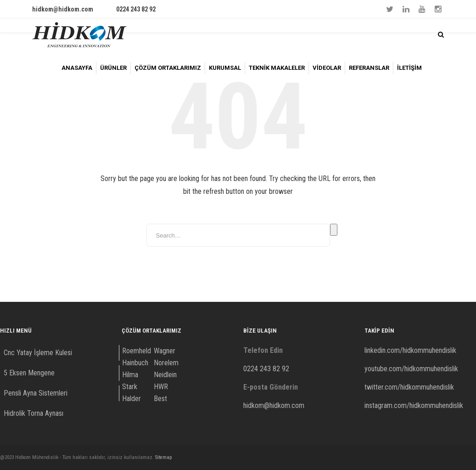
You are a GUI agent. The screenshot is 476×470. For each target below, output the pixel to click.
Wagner (165, 351)
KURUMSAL (225, 68)
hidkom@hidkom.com (63, 9)
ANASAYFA (77, 68)
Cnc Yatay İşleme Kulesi (38, 353)
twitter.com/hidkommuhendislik (409, 387)
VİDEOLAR (327, 68)
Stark (130, 387)
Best (160, 399)
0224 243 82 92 (136, 9)
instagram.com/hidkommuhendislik (414, 405)
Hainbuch (135, 363)
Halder (132, 399)
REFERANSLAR (369, 68)
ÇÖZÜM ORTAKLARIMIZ (168, 68)
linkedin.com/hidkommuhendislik (410, 350)
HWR (161, 387)
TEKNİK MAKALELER (277, 68)
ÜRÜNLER (113, 68)
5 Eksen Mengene (29, 373)
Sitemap (163, 457)
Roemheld (137, 351)
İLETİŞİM (409, 68)
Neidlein (165, 375)
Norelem (166, 363)
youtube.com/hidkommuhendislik (411, 369)
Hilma (130, 375)
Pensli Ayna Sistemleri (36, 393)
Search (334, 230)
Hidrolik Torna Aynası (34, 413)
